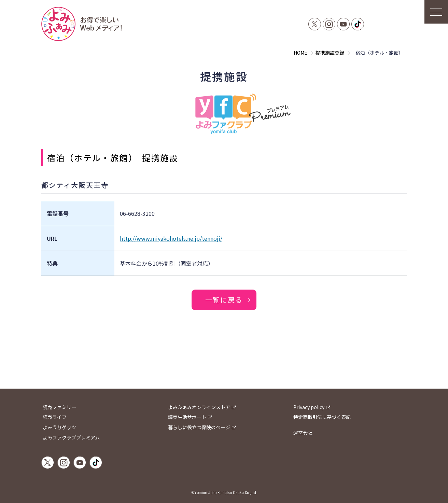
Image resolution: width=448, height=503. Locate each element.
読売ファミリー (59, 407)
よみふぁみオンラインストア (199, 407)
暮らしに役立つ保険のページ (199, 427)
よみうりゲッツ (59, 427)
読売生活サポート (187, 417)
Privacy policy (309, 407)
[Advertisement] (224, 366)
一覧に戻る (224, 300)
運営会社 (303, 433)
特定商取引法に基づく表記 (322, 417)
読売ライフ (55, 417)
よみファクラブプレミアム (71, 437)
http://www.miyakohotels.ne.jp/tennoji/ (171, 238)
